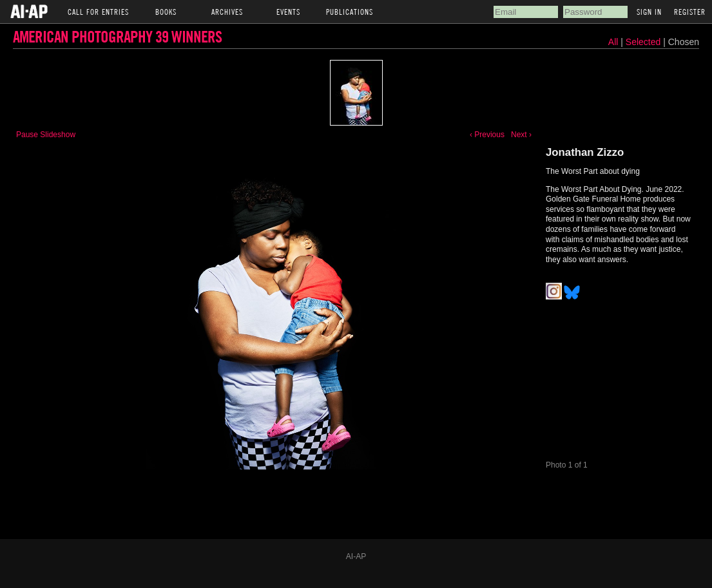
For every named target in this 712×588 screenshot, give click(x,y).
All (613, 42)
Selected (644, 42)
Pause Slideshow (46, 135)
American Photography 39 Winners (117, 36)
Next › (521, 135)
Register (690, 12)
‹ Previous (487, 135)
